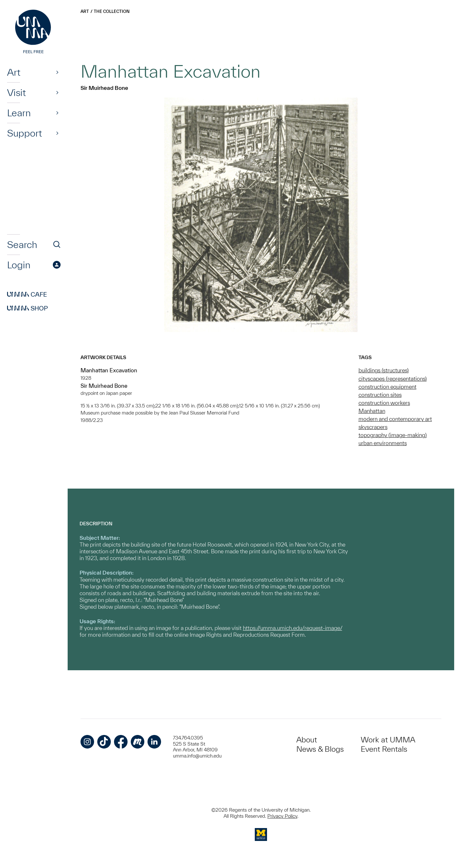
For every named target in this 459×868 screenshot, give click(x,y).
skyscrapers (373, 427)
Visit (16, 92)
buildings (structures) (384, 370)
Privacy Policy (282, 816)
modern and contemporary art (395, 419)
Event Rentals (384, 749)
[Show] (57, 72)
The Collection (112, 11)
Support (24, 133)
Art (14, 72)
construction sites (380, 395)
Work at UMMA (388, 740)
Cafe (27, 294)
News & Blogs (320, 749)
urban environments (383, 443)
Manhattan (372, 411)
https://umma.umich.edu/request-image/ (292, 628)
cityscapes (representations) (393, 379)
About (307, 740)
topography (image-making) (393, 435)
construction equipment (387, 387)
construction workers (384, 403)
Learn (19, 113)
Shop (28, 308)
